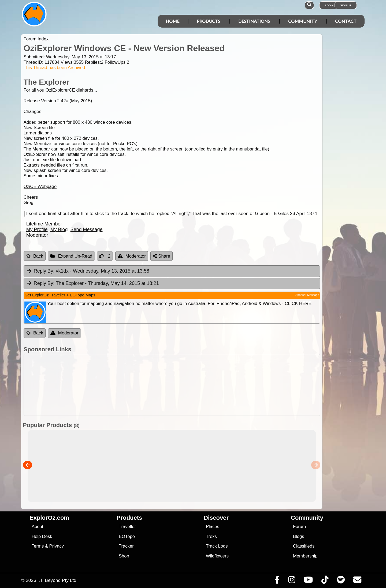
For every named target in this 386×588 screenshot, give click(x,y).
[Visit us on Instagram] (292, 581)
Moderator (132, 256)
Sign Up (346, 5)
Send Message (87, 229)
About (37, 527)
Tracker (126, 546)
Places (213, 527)
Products (208, 21)
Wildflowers (217, 556)
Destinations (254, 21)
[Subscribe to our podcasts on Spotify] (341, 581)
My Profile (37, 229)
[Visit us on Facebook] (277, 581)
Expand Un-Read (71, 256)
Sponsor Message (307, 295)
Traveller (127, 527)
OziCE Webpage (40, 186)
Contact (346, 21)
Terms (38, 546)
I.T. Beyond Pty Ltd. (57, 580)
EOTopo (127, 536)
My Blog (59, 229)
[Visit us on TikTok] (325, 581)
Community (303, 21)
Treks (211, 536)
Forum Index (36, 39)
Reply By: (44, 271)
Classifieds (304, 546)
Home (172, 21)
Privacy (57, 546)
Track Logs (217, 546)
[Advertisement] (198, 385)
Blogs (299, 536)
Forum (299, 527)
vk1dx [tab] (88, 271)
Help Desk (42, 536)
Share (162, 256)
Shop (124, 556)
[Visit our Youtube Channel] (308, 581)
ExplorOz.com (49, 518)
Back (35, 256)
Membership (305, 556)
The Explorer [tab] (93, 284)
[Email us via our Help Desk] (357, 581)
